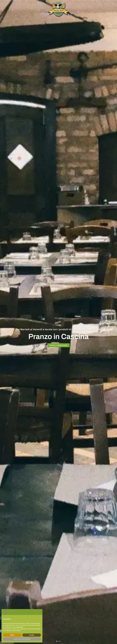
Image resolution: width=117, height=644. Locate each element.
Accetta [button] (32, 635)
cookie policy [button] (20, 627)
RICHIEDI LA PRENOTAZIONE (59, 346)
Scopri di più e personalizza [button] (22, 639)
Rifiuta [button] (12, 635)
